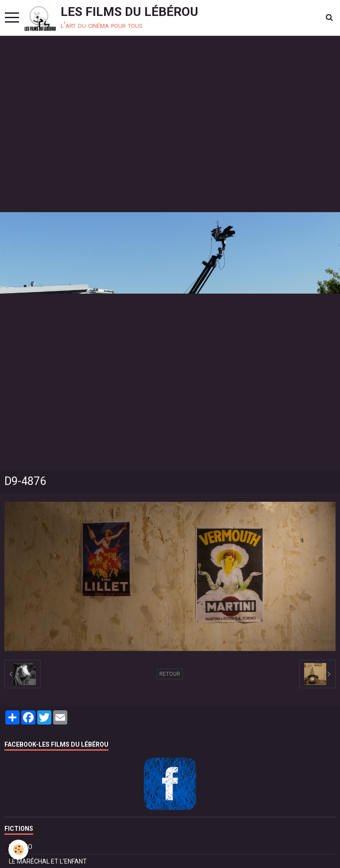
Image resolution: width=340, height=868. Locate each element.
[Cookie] (19, 850)
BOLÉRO (21, 847)
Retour (170, 674)
